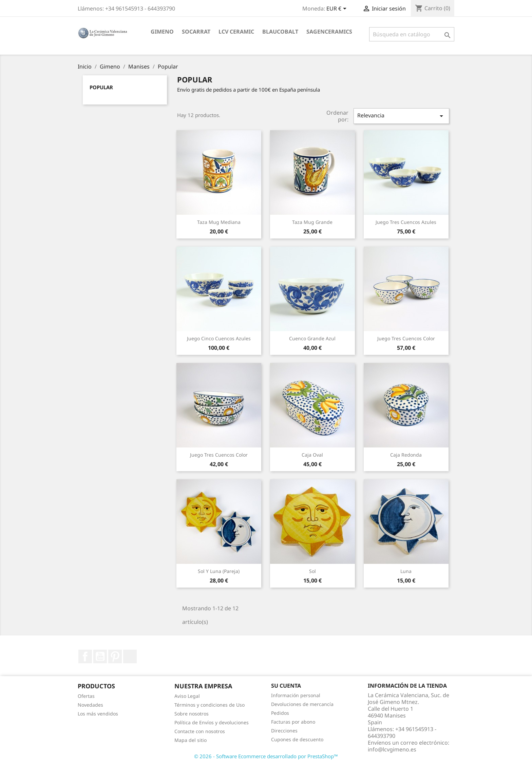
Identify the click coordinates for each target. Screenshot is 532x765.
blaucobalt (280, 32)
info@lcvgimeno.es (392, 749)
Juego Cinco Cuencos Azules (219, 338)
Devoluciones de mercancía (302, 704)
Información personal (296, 695)
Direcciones (284, 731)
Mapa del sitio (191, 740)
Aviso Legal (187, 696)
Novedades (90, 705)
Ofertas (86, 696)
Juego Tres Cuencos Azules (406, 222)
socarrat (196, 32)
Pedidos (280, 713)
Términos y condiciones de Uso (210, 705)
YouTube (100, 656)
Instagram (130, 656)
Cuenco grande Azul (312, 338)
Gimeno (162, 32)
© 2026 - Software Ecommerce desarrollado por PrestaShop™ (266, 756)
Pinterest (115, 656)
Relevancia (401, 116)
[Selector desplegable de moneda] (338, 9)
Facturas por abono (293, 722)
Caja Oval (312, 455)
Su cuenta (286, 686)
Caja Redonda (406, 455)
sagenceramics (329, 32)
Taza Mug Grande (312, 222)
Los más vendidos (98, 714)
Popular (101, 87)
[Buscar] (412, 34)
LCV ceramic (236, 32)
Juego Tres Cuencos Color (406, 338)
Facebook (85, 656)
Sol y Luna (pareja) (219, 571)
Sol (312, 571)
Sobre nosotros (192, 714)
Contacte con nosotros (200, 731)
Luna (406, 571)
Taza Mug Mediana (219, 222)
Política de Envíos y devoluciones (212, 722)
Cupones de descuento (297, 739)
